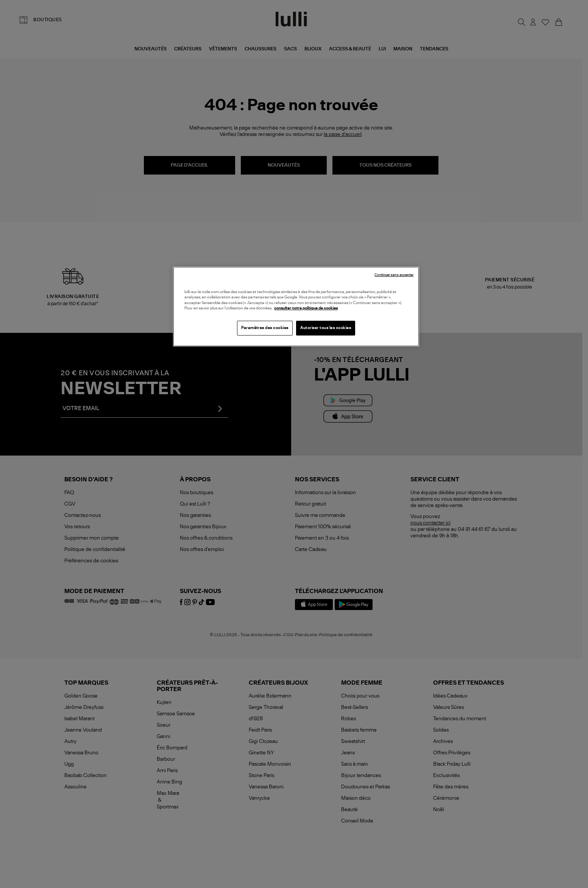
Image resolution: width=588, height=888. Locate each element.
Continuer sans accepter (394, 275)
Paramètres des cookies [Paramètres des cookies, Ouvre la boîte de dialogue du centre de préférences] (265, 328)
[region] (296, 307)
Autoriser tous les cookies (326, 328)
